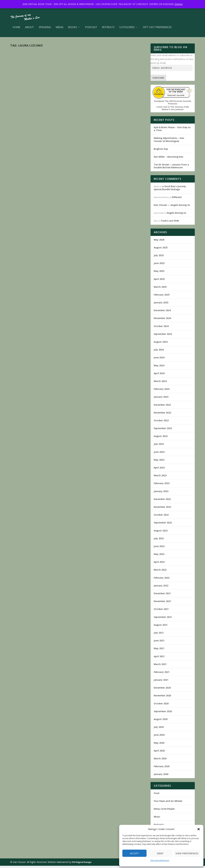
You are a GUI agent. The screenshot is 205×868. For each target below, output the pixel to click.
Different (177, 199)
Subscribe (158, 80)
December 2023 (162, 407)
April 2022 (159, 564)
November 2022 (162, 509)
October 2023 (161, 423)
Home (16, 30)
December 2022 (162, 501)
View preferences (187, 853)
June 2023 (159, 454)
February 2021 (162, 674)
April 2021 (159, 659)
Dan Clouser (22, 102)
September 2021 (163, 619)
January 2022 (161, 588)
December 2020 (162, 690)
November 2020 (162, 698)
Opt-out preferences (160, 860)
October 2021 (161, 611)
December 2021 (162, 596)
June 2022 (159, 548)
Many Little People (51, 102)
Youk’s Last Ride (170, 223)
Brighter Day (161, 151)
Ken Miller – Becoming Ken (168, 159)
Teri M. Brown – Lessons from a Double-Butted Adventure (171, 168)
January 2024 (161, 399)
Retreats (108, 30)
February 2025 (162, 297)
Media (60, 30)
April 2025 (159, 281)
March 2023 (160, 478)
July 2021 (159, 635)
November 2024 (162, 320)
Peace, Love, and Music (33, 97)
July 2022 (159, 541)
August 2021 (161, 627)
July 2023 (159, 446)
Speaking (45, 30)
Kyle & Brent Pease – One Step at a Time (172, 131)
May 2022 (159, 556)
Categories (127, 30)
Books (73, 30)
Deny (160, 853)
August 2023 (161, 438)
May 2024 (159, 368)
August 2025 (161, 250)
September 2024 (163, 336)
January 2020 (161, 776)
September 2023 (163, 430)
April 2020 (159, 753)
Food (156, 795)
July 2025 (159, 258)
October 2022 (161, 517)
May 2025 (159, 273)
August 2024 (161, 344)
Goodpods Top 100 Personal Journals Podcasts (173, 105)
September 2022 (163, 525)
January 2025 (161, 305)
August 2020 (161, 721)
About (29, 30)
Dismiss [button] (179, 4)
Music (63, 102)
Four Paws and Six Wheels (168, 803)
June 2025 (159, 265)
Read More (22, 223)
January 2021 (161, 682)
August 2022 (161, 533)
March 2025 (160, 289)
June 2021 (159, 643)
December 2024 (162, 313)
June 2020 (159, 737)
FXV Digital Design (82, 864)
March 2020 (160, 761)
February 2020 (162, 769)
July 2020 (159, 729)
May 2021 (159, 651)
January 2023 (161, 493)
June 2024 (159, 360)
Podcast (91, 30)
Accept (134, 853)
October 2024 (161, 328)
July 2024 (159, 352)
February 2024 (162, 391)
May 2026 (159, 242)
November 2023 (162, 415)
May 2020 (159, 745)
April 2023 (159, 470)
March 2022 (160, 572)
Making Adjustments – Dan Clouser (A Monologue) (169, 142)
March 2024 (160, 383)
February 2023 (162, 485)
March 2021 (160, 666)
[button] (199, 829)
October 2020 (161, 706)
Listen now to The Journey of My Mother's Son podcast (173, 110)
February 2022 (162, 580)
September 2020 (163, 714)
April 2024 (159, 376)
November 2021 (162, 603)
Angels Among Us (180, 207)
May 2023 (159, 462)
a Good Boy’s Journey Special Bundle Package (170, 190)
